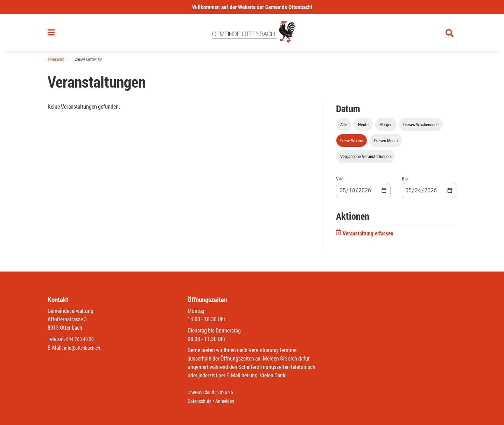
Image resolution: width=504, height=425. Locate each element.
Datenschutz (201, 401)
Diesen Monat (386, 143)
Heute (363, 128)
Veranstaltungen (91, 63)
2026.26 (230, 393)
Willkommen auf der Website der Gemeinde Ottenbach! (252, 7)
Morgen (386, 128)
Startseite (57, 63)
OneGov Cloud (203, 393)
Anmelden (230, 401)
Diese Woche (352, 143)
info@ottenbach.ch (85, 348)
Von (340, 181)
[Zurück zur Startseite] (252, 34)
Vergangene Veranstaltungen (365, 159)
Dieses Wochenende (421, 128)
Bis (405, 181)
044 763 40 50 (82, 339)
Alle (344, 128)
